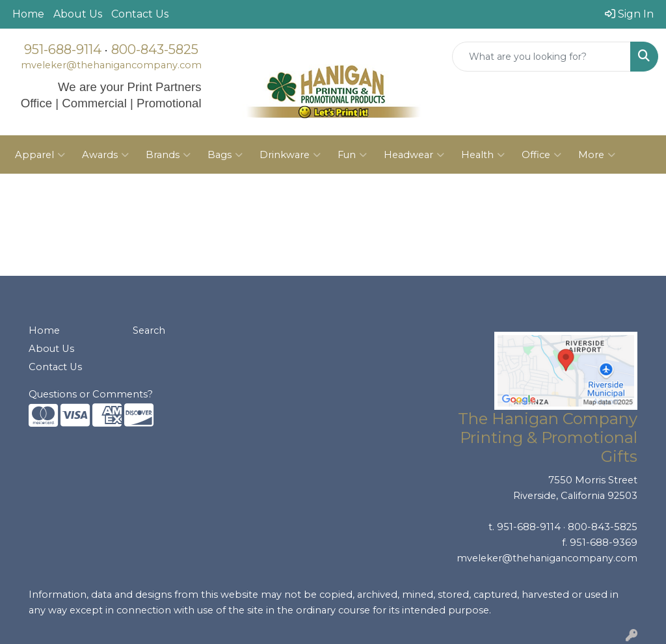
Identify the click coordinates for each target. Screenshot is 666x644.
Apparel (40, 155)
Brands (168, 155)
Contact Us (140, 14)
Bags (225, 155)
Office (541, 155)
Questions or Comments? (91, 394)
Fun (352, 155)
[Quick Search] (541, 57)
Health (483, 155)
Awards (105, 155)
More (597, 155)
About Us (78, 14)
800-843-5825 (155, 49)
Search (149, 330)
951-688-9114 (63, 49)
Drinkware (290, 155)
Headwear (414, 155)
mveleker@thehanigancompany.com (111, 65)
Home (28, 14)
